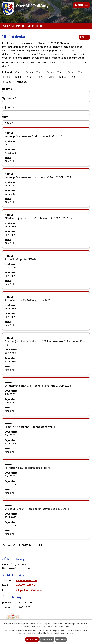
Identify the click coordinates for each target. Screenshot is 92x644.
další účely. (64, 626)
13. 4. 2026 (10, 526)
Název (7, 89)
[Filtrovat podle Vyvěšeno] (46, 103)
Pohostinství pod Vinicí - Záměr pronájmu (31, 427)
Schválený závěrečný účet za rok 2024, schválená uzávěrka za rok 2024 (45, 343)
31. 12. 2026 (10, 235)
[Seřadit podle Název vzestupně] (13, 87)
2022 (40, 77)
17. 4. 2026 (10, 485)
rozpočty (22, 82)
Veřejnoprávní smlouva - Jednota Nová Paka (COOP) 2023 (40, 386)
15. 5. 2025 (10, 145)
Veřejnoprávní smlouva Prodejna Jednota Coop (34, 136)
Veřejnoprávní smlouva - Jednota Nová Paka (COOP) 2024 (40, 177)
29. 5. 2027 (11, 194)
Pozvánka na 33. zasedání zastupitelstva (30, 468)
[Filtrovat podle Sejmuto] (46, 113)
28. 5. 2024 (11, 186)
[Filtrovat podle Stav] (46, 123)
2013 (30, 72)
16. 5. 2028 (10, 153)
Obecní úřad (18, 26)
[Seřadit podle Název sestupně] (13, 89)
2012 (20, 72)
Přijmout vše (32, 639)
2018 (83, 72)
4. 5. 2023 (10, 394)
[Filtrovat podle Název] (46, 93)
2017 (72, 72)
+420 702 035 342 (26, 585)
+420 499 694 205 (26, 580)
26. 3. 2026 (11, 517)
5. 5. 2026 (10, 402)
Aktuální (9, 161)
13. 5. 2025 (10, 353)
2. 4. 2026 (10, 435)
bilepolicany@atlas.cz (29, 590)
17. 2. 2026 (10, 268)
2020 (19, 77)
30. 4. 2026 (11, 443)
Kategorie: (8, 72)
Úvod (5, 26)
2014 (41, 72)
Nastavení (61, 639)
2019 (8, 77)
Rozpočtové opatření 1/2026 (23, 259)
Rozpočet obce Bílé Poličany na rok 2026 (30, 300)
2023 (52, 77)
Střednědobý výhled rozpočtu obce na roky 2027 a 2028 (39, 218)
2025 (74, 77)
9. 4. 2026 (10, 476)
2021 (30, 77)
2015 (51, 72)
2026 (8, 82)
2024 (63, 77)
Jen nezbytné (47, 639)
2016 (62, 72)
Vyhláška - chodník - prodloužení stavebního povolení (38, 509)
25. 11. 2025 (11, 227)
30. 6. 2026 (11, 361)
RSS (84, 37)
